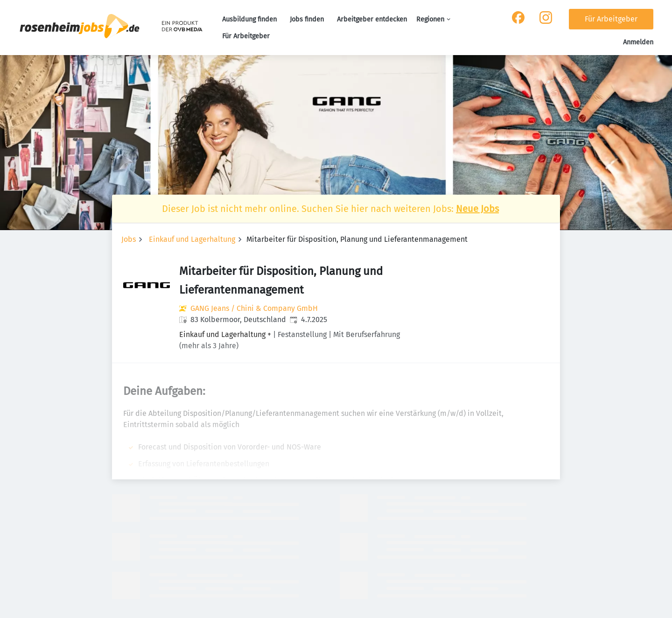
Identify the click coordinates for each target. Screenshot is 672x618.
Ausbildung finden (249, 19)
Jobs (129, 239)
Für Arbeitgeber (246, 36)
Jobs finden (307, 19)
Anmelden (638, 42)
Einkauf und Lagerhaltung (192, 239)
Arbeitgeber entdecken (372, 19)
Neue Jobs (477, 209)
